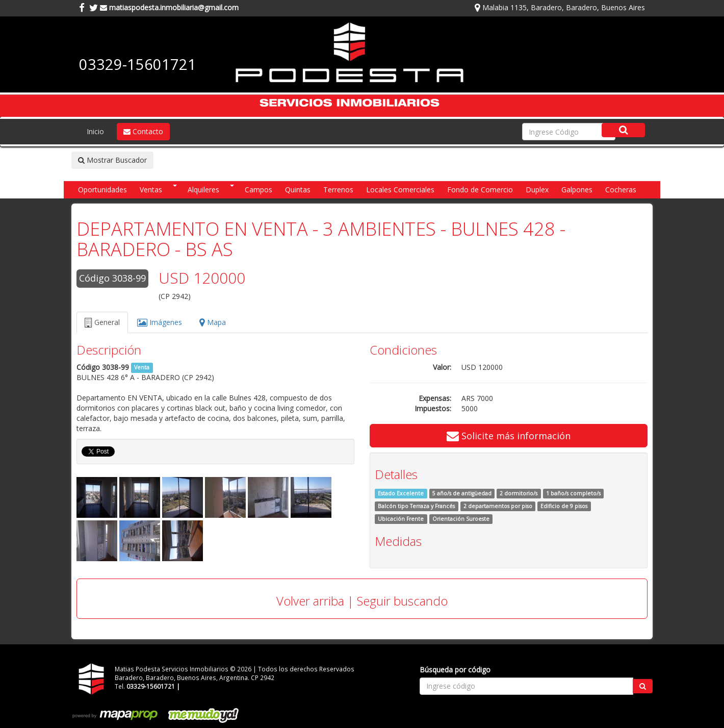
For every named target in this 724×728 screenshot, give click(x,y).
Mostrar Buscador (112, 160)
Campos (258, 190)
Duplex (537, 190)
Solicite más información (509, 436)
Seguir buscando (402, 601)
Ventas (151, 190)
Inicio (95, 131)
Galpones (577, 190)
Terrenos (338, 190)
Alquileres (203, 190)
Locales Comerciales (400, 190)
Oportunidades (102, 190)
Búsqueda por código (455, 670)
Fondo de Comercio (480, 190)
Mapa (213, 322)
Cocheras (621, 190)
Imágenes (160, 322)
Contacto (143, 131)
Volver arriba (310, 601)
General (102, 322)
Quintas (298, 190)
